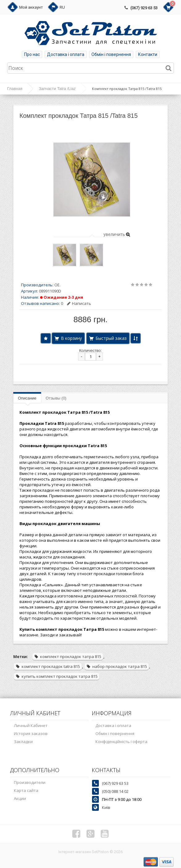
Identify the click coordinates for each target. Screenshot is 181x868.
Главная (15, 89)
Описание (27, 398)
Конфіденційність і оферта (121, 742)
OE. (57, 285)
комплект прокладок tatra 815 (48, 666)
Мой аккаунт (31, 7)
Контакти (148, 54)
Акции (20, 798)
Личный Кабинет (31, 725)
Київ (106, 807)
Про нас (32, 54)
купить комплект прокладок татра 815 (57, 676)
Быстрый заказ (111, 338)
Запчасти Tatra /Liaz (57, 89)
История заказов (31, 733)
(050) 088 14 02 (115, 791)
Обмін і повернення (111, 54)
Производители (30, 782)
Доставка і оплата (66, 54)
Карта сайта (26, 790)
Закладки (23, 742)
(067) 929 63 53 (144, 8)
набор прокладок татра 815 (117, 666)
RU (62, 7)
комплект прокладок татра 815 (68, 656)
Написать (79, 303)
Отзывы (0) (56, 398)
